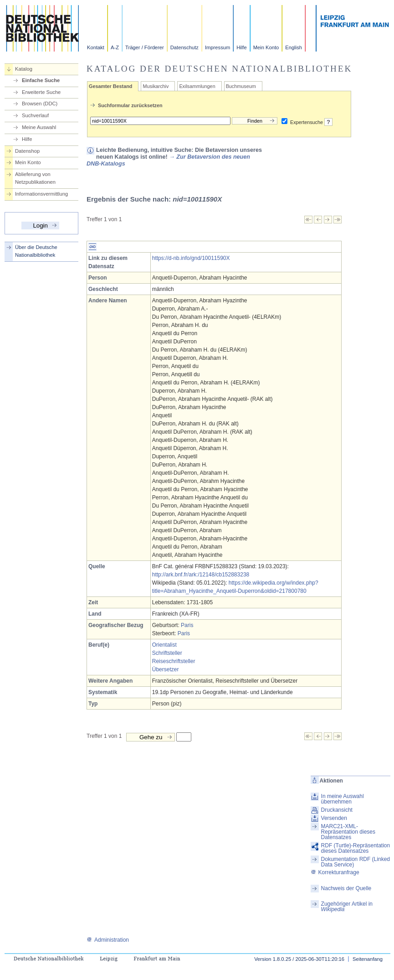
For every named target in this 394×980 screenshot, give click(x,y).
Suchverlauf (35, 115)
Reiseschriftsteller (174, 661)
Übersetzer (166, 669)
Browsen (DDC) (40, 104)
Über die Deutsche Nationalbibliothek (36, 251)
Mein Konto (266, 47)
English (294, 47)
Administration (108, 940)
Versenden (334, 818)
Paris (187, 625)
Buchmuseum (241, 86)
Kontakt (96, 47)
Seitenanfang (368, 959)
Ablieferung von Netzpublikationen (35, 178)
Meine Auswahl (39, 127)
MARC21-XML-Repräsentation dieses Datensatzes (348, 832)
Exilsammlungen (197, 86)
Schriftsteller (167, 653)
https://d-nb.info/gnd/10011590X (191, 258)
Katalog (24, 69)
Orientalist (164, 645)
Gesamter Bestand (110, 86)
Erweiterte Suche (41, 92)
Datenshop (27, 151)
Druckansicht (337, 810)
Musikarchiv (156, 86)
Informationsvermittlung (41, 194)
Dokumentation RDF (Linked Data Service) (356, 862)
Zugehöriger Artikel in (347, 907)
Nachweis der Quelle (346, 888)
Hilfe (241, 47)
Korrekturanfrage (335, 872)
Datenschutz (184, 47)
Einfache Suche (41, 80)
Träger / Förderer (145, 47)
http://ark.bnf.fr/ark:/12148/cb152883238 (201, 575)
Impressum (217, 47)
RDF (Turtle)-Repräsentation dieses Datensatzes (356, 848)
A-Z (115, 47)
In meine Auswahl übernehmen (343, 799)
